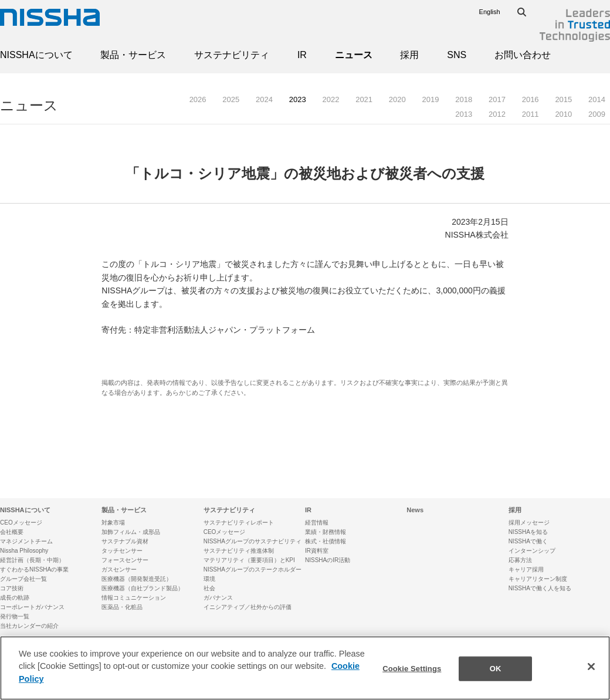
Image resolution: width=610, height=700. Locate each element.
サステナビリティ (232, 55)
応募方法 (520, 560)
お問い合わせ (523, 55)
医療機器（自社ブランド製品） (143, 588)
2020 (397, 99)
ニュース (354, 55)
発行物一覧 (15, 616)
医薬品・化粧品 (122, 607)
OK (496, 674)
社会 (209, 588)
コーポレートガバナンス (32, 607)
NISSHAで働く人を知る (540, 588)
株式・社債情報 (326, 541)
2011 (531, 114)
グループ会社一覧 (23, 579)
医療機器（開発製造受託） (137, 579)
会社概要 (12, 532)
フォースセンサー (125, 560)
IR (302, 55)
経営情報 (317, 523)
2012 (497, 114)
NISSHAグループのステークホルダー (253, 569)
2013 (464, 114)
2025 (231, 99)
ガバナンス (218, 598)
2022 (331, 99)
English (490, 12)
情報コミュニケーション (134, 598)
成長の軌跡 (15, 598)
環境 (209, 579)
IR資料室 (317, 551)
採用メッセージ (529, 523)
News (415, 510)
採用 (409, 55)
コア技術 (12, 588)
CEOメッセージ (21, 523)
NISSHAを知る (528, 532)
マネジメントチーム (26, 541)
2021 (364, 99)
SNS (457, 55)
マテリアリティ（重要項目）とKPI (249, 560)
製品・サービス (133, 55)
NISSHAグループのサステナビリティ (253, 541)
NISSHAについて (36, 55)
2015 (563, 99)
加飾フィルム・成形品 (131, 532)
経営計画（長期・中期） (32, 560)
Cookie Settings (412, 674)
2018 (464, 99)
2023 (298, 99)
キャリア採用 (526, 569)
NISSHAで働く (528, 541)
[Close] (591, 673)
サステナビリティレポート (239, 523)
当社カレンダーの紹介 (29, 626)
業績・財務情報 (326, 532)
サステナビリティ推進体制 (239, 551)
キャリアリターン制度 (538, 579)
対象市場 (113, 523)
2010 (563, 114)
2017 (497, 99)
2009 (597, 114)
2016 (531, 99)
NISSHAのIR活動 (328, 560)
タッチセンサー (122, 551)
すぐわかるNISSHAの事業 (34, 569)
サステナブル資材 (125, 541)
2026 (198, 99)
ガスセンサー (119, 569)
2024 (264, 99)
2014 (597, 99)
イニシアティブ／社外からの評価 (248, 607)
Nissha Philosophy (24, 551)
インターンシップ (532, 551)
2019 (431, 99)
